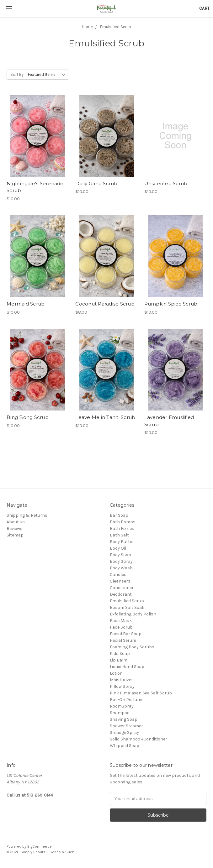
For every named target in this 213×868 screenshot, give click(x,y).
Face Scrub (121, 627)
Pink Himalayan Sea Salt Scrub (141, 693)
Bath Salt (119, 535)
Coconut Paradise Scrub (105, 304)
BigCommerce (40, 846)
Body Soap (120, 555)
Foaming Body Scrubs (132, 647)
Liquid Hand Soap (127, 667)
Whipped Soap (125, 746)
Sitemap (15, 535)
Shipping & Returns (27, 515)
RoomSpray (122, 706)
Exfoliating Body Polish (133, 614)
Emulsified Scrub (127, 601)
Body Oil (118, 548)
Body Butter (122, 542)
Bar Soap (119, 515)
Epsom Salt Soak (127, 607)
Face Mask (121, 621)
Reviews (15, 528)
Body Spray (121, 561)
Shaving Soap (124, 719)
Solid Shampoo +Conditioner (138, 739)
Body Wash (121, 568)
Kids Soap (120, 654)
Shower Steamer (126, 726)
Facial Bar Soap (126, 634)
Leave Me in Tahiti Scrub (105, 417)
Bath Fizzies (122, 528)
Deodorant (121, 594)
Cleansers (120, 581)
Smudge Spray (124, 732)
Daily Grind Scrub (96, 183)
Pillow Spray (122, 686)
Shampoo (120, 713)
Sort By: (17, 74)
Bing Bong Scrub (28, 417)
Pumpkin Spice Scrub (171, 304)
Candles (118, 575)
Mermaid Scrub (26, 304)
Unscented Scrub (166, 183)
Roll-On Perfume (127, 700)
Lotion (116, 673)
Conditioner (122, 588)
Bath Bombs (123, 522)
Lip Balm (119, 660)
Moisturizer (121, 680)
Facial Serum (123, 640)
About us (16, 522)
